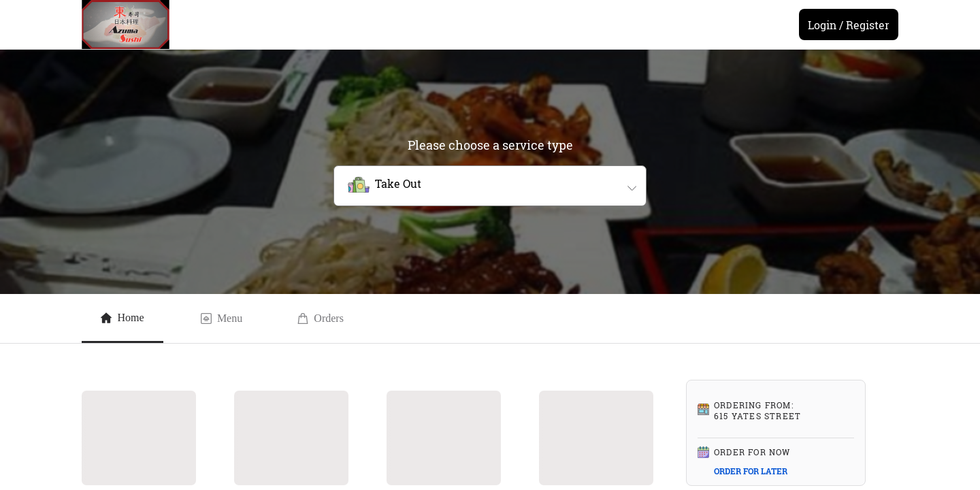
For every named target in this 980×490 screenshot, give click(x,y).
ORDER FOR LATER (751, 471)
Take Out (398, 183)
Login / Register (849, 25)
